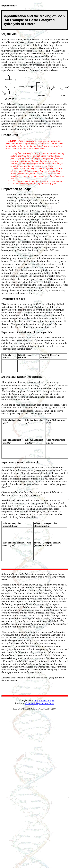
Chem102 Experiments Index (40, 704)
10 (53, 701)
